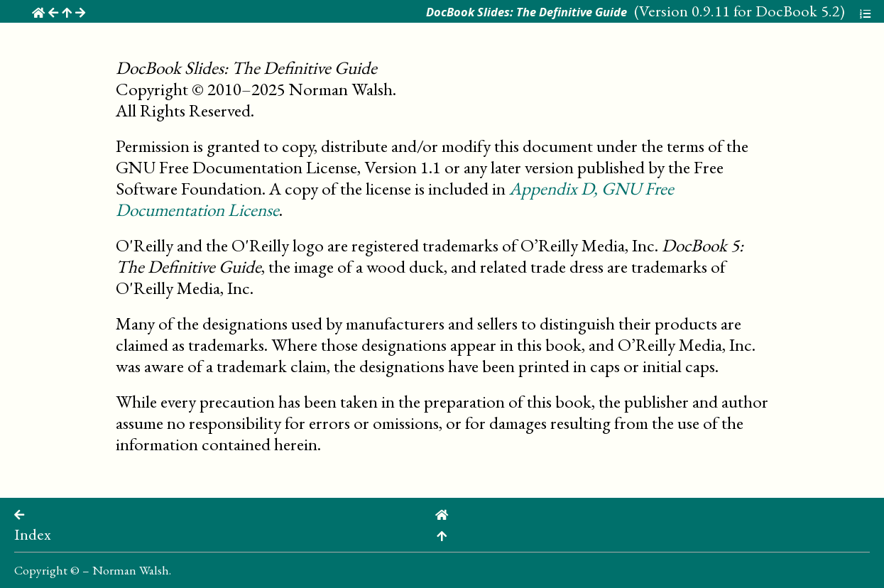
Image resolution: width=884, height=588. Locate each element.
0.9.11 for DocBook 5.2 (766, 11)
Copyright (41, 570)
